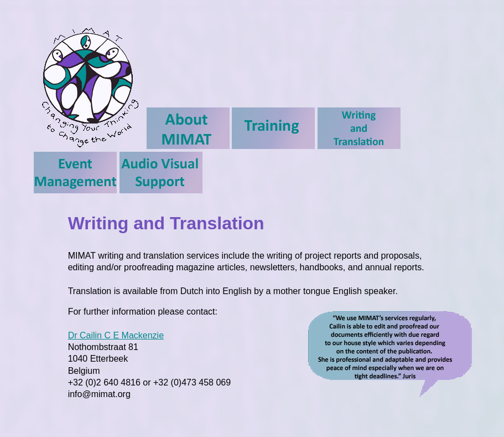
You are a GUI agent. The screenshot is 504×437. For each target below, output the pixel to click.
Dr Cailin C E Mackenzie (116, 335)
